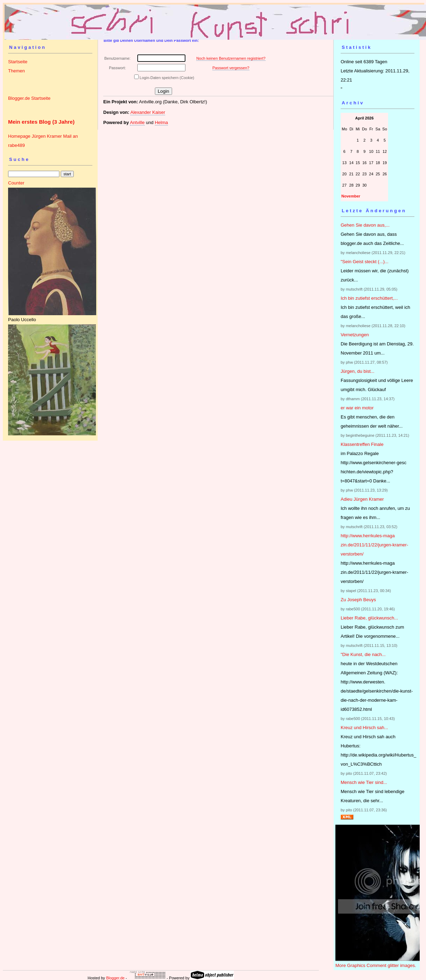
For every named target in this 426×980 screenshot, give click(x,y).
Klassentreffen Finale (362, 444)
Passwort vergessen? (231, 68)
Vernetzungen (355, 335)
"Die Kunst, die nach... (363, 654)
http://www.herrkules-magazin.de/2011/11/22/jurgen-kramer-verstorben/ (374, 545)
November (351, 196)
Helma (162, 122)
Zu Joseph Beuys (358, 600)
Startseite (18, 62)
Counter (16, 183)
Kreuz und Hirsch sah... (364, 728)
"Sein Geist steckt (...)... (365, 262)
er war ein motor (357, 408)
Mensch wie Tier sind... (364, 782)
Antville (137, 122)
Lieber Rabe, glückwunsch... (369, 618)
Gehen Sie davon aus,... (365, 225)
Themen (17, 71)
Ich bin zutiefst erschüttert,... (369, 298)
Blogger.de (115, 978)
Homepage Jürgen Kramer (35, 136)
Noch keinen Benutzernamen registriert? (231, 58)
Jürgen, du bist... (358, 371)
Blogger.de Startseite (29, 98)
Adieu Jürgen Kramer (362, 499)
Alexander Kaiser (148, 112)
